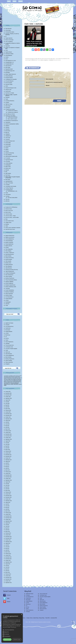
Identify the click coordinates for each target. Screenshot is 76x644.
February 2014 (8, 533)
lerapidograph (8, 165)
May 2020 (7, 405)
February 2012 (8, 574)
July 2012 (7, 566)
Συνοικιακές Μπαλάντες (10, 101)
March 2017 (8, 470)
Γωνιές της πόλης (9, 214)
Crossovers (8, 139)
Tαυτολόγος (8, 288)
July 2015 (7, 504)
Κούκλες (7, 57)
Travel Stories (8, 195)
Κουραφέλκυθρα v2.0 (9, 64)
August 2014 (8, 523)
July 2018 (7, 443)
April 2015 (7, 509)
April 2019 (7, 427)
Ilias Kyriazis (8, 330)
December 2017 (8, 455)
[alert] (12, 628)
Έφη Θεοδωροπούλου (10, 254)
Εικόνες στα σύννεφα (9, 40)
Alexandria (7, 129)
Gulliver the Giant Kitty (10, 153)
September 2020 (9, 398)
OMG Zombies (8, 173)
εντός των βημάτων (9, 42)
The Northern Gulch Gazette (11, 186)
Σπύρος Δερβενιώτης (9, 244)
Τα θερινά (7, 102)
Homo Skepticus (8, 155)
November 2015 (8, 497)
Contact (21, 1)
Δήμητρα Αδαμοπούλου (10, 236)
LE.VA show (8, 161)
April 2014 (7, 530)
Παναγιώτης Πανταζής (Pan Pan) (12, 270)
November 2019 (8, 415)
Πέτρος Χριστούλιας (9, 294)
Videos (7, 226)
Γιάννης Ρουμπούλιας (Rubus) (11, 280)
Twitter (8, 598)
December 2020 (8, 393)
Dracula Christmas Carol (10, 141)
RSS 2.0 (34, 60)
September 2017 (9, 460)
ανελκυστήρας (8, 30)
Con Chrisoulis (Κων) (9, 297)
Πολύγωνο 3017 (8, 90)
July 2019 (7, 422)
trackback (51, 60)
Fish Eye (7, 151)
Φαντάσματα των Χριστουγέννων (12, 121)
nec (6, 337)
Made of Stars (8, 167)
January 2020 (8, 412)
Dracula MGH (8, 146)
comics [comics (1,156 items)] (20, 384)
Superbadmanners (9, 181)
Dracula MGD (8, 144)
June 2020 (7, 403)
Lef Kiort (7, 300)
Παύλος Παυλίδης (9, 276)
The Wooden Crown (9, 347)
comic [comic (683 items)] (14, 382)
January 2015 (8, 514)
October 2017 (8, 458)
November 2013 (8, 538)
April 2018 (7, 448)
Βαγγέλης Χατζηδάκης (10, 292)
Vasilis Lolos (8, 352)
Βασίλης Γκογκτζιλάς (9, 242)
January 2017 (8, 473)
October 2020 (8, 397)
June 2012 (7, 567)
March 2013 (8, 552)
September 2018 (9, 439)
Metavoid (7, 170)
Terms (31, 618)
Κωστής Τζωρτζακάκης (10, 290)
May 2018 (7, 446)
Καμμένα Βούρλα (9, 52)
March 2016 (8, 490)
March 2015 (8, 511)
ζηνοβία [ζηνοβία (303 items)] (16, 377)
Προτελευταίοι (8, 91)
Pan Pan (7, 338)
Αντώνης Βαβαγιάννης (10, 239)
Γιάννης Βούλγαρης (9, 241)
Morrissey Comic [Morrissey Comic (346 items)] (11, 378)
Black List (7, 132)
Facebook (9, 595)
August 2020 (8, 400)
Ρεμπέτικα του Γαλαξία (10, 93)
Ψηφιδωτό (7, 126)
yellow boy (7, 201)
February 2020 (8, 410)
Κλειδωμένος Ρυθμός (9, 54)
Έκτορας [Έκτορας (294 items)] (18, 376)
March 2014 (8, 531)
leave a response (44, 60)
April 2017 (7, 468)
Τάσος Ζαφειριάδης (9, 249)
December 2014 (8, 516)
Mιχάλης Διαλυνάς (9, 246)
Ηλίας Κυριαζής (8, 261)
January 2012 (8, 576)
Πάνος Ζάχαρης (8, 251)
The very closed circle (10, 345)
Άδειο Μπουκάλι (8, 29)
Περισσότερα (14, 627)
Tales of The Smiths (9, 183)
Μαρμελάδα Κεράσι (9, 69)
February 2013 (8, 554)
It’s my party (8, 158)
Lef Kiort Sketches (9, 163)
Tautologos (7, 343)
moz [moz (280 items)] (5, 376)
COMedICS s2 (8, 136)
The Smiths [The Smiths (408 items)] (6, 380)
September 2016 (9, 480)
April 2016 (7, 489)
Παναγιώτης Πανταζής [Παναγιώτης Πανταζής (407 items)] (16, 379)
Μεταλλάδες (8, 72)
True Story (7, 196)
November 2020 (8, 395)
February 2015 (8, 513)
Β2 (6, 36)
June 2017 (7, 465)
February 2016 (8, 492)
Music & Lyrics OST (9, 211)
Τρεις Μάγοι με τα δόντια (10, 114)
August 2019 (8, 421)
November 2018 (8, 436)
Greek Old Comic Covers (10, 229)
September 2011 (9, 583)
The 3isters (8, 185)
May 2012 (7, 569)
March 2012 (8, 572)
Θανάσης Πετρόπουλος (10, 278)
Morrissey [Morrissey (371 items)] (20, 378)
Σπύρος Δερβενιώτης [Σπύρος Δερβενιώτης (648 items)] (8, 382)
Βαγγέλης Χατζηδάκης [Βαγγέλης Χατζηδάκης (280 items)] (9, 376)
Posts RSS (47, 618)
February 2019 (8, 431)
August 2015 (8, 502)
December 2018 (8, 434)
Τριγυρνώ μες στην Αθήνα (10, 116)
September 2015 (9, 501)
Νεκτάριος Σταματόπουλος (10, 285)
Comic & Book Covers (10, 221)
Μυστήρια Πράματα (9, 78)
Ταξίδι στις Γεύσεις (9, 104)
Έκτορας (7, 247)
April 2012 (7, 571)
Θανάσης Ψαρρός (9, 295)
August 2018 (8, 441)
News (6, 219)
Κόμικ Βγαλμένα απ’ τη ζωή (11, 61)
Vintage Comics (8, 223)
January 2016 (8, 494)
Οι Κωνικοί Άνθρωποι (9, 81)
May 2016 (7, 487)
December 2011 (8, 577)
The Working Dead (9, 190)
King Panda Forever (9, 160)
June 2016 (7, 485)
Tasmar (7, 340)
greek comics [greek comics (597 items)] (7, 381)
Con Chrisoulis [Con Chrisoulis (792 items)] (11, 383)
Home (9, 1)
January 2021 (8, 392)
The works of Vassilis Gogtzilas (11, 349)
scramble (44, 622)
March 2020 (8, 409)
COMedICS (8, 134)
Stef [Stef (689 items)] (16, 382)
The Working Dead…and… (13, 191)
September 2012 (9, 562)
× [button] (22, 615)
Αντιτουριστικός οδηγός (10, 32)
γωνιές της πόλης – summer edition (12, 217)
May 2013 (7, 548)
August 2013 (8, 543)
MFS (6, 172)
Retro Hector (8, 180)
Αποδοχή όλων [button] (7, 640)
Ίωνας (7, 50)
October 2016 (8, 479)
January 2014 (8, 535)
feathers (7, 150)
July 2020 (7, 402)
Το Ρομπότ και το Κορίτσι (10, 109)
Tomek (7, 193)
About (14, 1)
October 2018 (8, 438)
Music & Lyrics (8, 212)
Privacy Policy (42, 618)
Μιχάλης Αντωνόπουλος (10, 237)
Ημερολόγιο (8, 46)
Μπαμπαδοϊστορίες (9, 76)
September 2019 (9, 419)
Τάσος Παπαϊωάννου (9, 275)
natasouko (7, 304)
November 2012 (8, 559)
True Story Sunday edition (12, 198)
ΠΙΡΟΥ (7, 86)
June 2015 (7, 506)
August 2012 (8, 564)
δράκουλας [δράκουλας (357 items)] (16, 378)
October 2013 (8, 540)
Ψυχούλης (7, 127)
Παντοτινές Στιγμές (9, 84)
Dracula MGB (8, 143)
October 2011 (8, 581)
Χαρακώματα (8, 122)
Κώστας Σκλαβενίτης (9, 283)
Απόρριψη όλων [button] (17, 640)
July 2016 (7, 484)
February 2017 (8, 472)
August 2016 (8, 482)
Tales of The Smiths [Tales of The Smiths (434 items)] (12, 380)
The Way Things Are (9, 188)
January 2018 (8, 453)
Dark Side (29, 24)
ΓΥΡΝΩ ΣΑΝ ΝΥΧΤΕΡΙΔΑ (12, 117)
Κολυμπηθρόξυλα (9, 55)
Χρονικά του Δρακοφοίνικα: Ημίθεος (12, 124)
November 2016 (8, 477)
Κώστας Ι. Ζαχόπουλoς (10, 253)
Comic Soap (8, 138)
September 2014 (9, 521)
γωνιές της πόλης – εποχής (11, 216)
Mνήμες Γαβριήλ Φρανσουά (11, 74)
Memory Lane (8, 168)
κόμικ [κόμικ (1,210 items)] (5, 385)
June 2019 (7, 424)
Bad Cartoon (8, 131)
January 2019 (8, 432)
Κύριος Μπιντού (8, 66)
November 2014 (8, 518)
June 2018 (7, 444)
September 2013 (9, 542)
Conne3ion (49, 622)
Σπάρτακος (7, 97)
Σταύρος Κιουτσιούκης (10, 258)
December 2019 (8, 414)
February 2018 (8, 451)
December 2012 (8, 557)
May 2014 (7, 528)
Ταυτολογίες (8, 108)
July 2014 (7, 525)
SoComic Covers (9, 209)
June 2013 (7, 547)
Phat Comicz (8, 175)
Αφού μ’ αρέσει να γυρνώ (12, 119)
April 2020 (7, 407)
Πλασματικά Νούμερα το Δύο (11, 88)
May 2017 (7, 467)
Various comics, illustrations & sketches (13, 228)
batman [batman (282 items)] (15, 376)
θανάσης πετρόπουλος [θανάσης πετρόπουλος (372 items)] (8, 379)
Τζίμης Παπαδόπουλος (10, 271)
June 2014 (7, 526)
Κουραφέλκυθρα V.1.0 (10, 62)
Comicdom (7, 325)
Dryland (7, 148)
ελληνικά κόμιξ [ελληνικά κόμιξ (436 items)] (19, 380)
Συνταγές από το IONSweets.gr (11, 207)
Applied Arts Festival (9, 323)
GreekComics (8, 328)
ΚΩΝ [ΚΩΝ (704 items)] (18, 382)
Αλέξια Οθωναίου (9, 268)
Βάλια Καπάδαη (8, 256)
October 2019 (8, 417)
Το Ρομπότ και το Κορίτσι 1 (13, 111)
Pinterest (9, 602)
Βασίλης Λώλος (8, 263)
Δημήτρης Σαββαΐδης (9, 282)
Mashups (7, 224)
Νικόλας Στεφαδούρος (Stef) (11, 287)
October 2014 (8, 519)
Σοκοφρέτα (7, 364)
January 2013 (8, 555)
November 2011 (8, 579)
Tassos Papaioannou (9, 342)
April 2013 (7, 550)
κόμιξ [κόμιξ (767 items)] (7, 383)
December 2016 (8, 475)
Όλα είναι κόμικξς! (9, 83)
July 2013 (7, 545)
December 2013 (8, 537)
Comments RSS (54, 618)
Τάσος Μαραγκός (9, 266)
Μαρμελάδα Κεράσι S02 (10, 71)
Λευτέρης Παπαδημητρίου (10, 273)
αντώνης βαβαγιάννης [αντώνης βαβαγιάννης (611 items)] (14, 381)
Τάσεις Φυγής (8, 106)
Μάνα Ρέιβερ (8, 67)
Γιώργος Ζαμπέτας (9, 38)
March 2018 (8, 450)
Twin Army (7, 199)
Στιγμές (7, 99)
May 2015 (7, 508)
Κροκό (7, 59)
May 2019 (7, 426)
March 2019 (8, 429)
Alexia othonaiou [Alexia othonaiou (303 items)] (12, 377)
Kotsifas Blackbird (9, 299)
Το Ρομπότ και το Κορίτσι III (13, 112)
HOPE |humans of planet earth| (11, 156)
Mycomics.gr (8, 335)
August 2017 (8, 461)
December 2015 (8, 496)
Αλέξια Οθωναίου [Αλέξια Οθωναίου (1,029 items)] (14, 384)
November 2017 (8, 456)
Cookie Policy (36, 618)
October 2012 (8, 560)
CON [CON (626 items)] (20, 381)
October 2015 (8, 499)
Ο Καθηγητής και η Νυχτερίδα (11, 79)
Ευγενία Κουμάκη (9, 259)
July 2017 (7, 463)
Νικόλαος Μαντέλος (9, 265)
